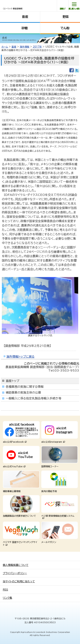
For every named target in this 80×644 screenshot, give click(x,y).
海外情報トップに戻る (20, 357)
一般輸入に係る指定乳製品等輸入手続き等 (33, 398)
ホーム (5, 47)
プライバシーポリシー (15, 573)
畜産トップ (12, 381)
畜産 (25, 17)
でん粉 (65, 28)
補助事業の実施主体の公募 (23, 392)
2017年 (37, 47)
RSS (5, 590)
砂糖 (25, 28)
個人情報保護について (16, 565)
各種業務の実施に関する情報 (25, 387)
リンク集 (7, 598)
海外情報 (25, 47)
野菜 (66, 17)
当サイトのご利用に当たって (19, 581)
